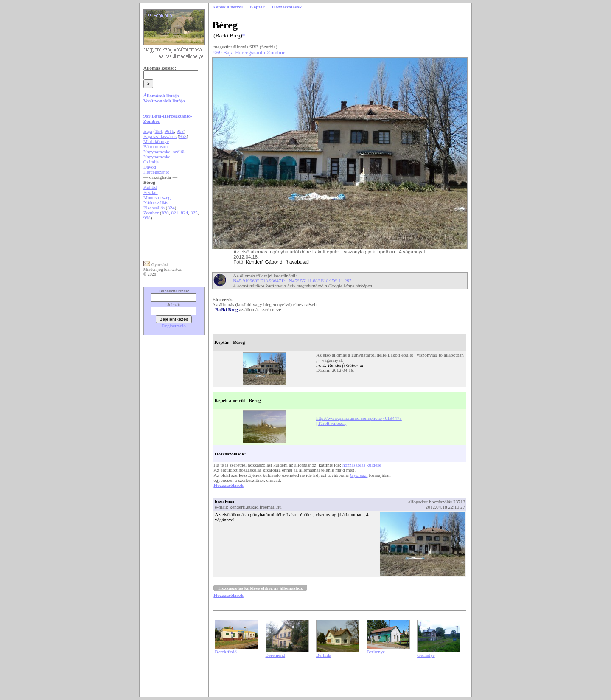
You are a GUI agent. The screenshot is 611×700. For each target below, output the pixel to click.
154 (158, 131)
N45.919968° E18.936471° (259, 281)
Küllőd (150, 187)
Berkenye (376, 652)
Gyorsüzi (359, 475)
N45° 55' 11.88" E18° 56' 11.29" (320, 281)
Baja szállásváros (160, 136)
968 (180, 131)
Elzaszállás (154, 208)
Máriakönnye (156, 141)
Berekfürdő (226, 652)
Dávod (150, 167)
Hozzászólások (228, 485)
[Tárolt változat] (332, 423)
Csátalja (151, 162)
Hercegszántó (157, 172)
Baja (148, 131)
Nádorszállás (156, 202)
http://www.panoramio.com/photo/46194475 (359, 418)
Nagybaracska (157, 157)
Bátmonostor (156, 146)
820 (165, 213)
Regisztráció (174, 326)
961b (170, 131)
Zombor (151, 213)
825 (194, 213)
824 (171, 208)
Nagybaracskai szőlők (165, 152)
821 (175, 213)
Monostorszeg (157, 197)
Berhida (324, 655)
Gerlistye (426, 655)
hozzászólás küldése (362, 465)
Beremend (276, 655)
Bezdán (151, 192)
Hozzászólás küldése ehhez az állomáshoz (260, 588)
